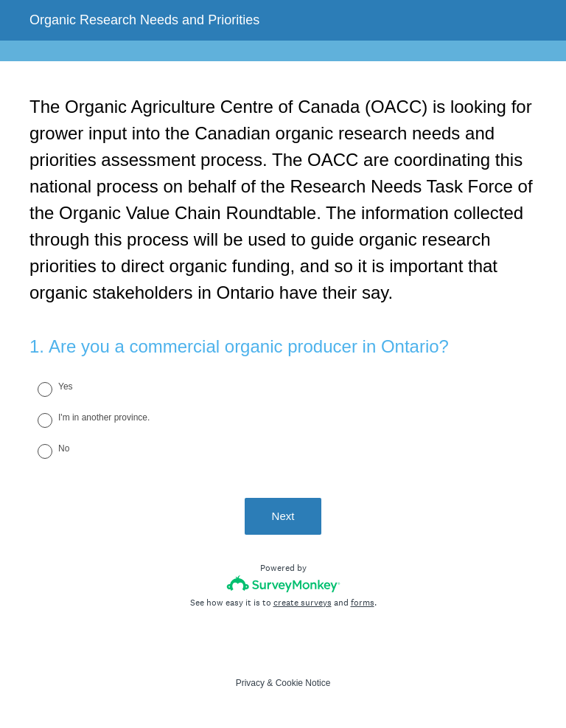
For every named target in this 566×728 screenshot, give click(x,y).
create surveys (303, 603)
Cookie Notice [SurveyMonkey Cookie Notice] (303, 683)
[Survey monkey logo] (283, 584)
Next (283, 516)
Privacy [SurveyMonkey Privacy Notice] (250, 683)
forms (363, 603)
